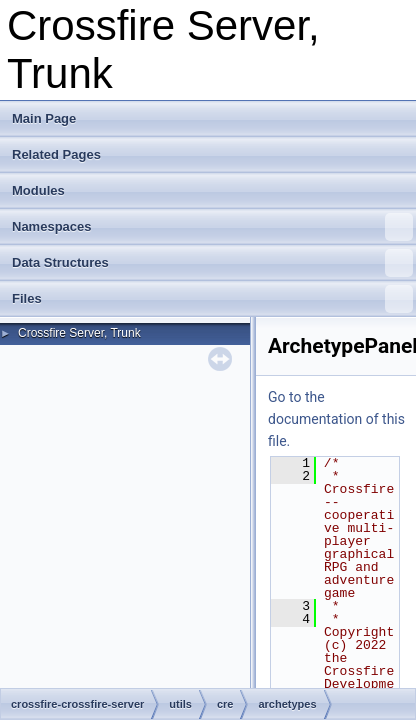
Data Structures (212, 263)
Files (212, 299)
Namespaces (212, 227)
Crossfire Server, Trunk (79, 333)
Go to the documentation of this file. (336, 419)
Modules (38, 190)
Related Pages (56, 154)
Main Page (44, 118)
